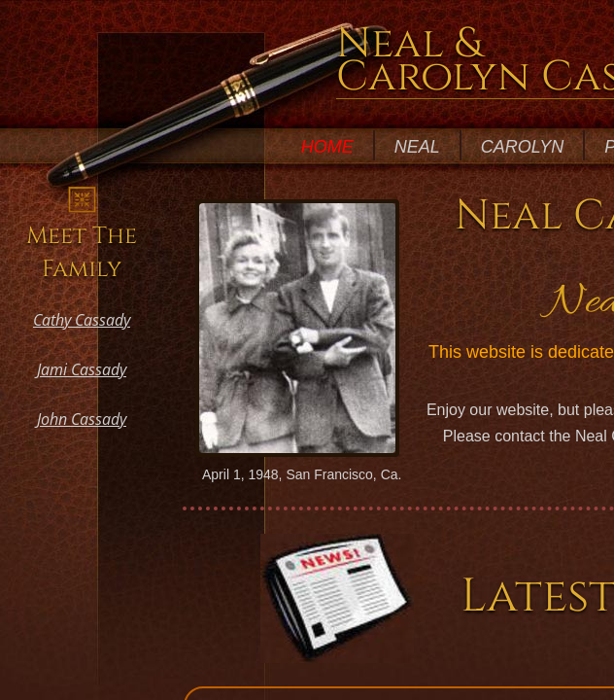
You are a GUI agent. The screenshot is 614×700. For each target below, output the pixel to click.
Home (327, 147)
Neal (417, 147)
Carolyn (522, 147)
